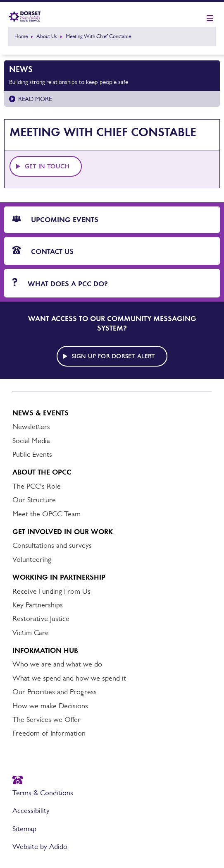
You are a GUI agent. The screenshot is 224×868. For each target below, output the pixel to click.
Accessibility (31, 810)
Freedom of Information (49, 733)
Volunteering (32, 559)
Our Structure (34, 500)
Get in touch (47, 166)
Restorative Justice (41, 619)
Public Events (32, 454)
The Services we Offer (46, 719)
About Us (47, 36)
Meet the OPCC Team (46, 514)
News (21, 69)
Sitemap (24, 829)
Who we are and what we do (57, 664)
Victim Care (31, 633)
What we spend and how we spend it (69, 678)
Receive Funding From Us (51, 591)
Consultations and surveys (52, 545)
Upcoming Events (55, 220)
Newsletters (31, 427)
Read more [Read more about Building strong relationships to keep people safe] (35, 99)
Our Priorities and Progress (55, 692)
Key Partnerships (38, 605)
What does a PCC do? (60, 283)
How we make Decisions (50, 706)
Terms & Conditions (43, 793)
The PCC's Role (37, 486)
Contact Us (43, 251)
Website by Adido (40, 846)
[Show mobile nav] (210, 19)
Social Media (31, 441)
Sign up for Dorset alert (114, 356)
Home (21, 36)
